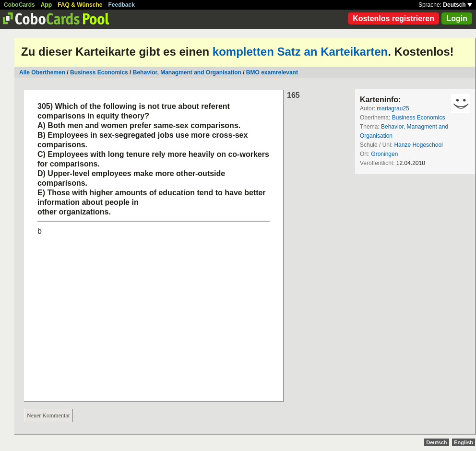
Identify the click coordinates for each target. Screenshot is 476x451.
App (46, 5)
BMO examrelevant (272, 72)
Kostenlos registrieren (393, 18)
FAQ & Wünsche (80, 5)
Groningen (384, 154)
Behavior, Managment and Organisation (187, 72)
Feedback (122, 5)
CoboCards (19, 5)
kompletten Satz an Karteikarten (300, 52)
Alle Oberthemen (42, 72)
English (464, 442)
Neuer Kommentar (48, 415)
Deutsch (458, 5)
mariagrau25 (393, 108)
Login (457, 18)
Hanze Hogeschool (418, 145)
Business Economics (99, 72)
